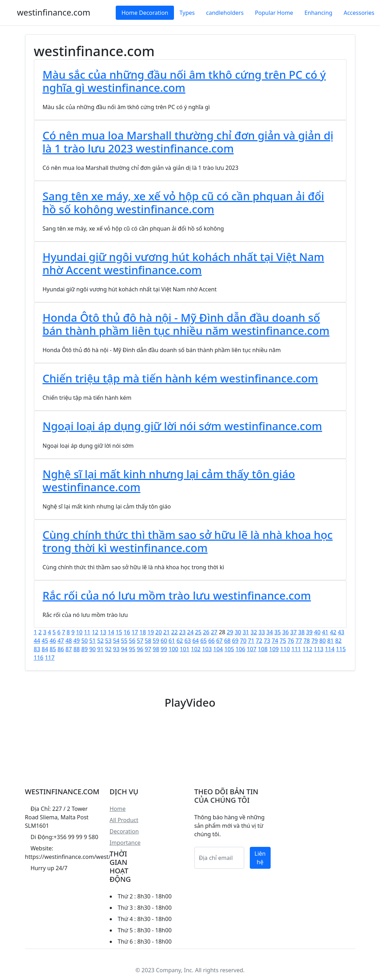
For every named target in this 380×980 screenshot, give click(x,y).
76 (291, 641)
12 (95, 632)
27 (214, 632)
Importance (125, 843)
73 (267, 641)
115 (341, 649)
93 (116, 649)
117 (50, 658)
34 (270, 632)
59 (156, 641)
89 (84, 649)
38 (301, 632)
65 (204, 641)
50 (84, 641)
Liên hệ (260, 858)
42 (333, 632)
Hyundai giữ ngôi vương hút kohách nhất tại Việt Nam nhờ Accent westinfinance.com (183, 263)
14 (111, 632)
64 (195, 641)
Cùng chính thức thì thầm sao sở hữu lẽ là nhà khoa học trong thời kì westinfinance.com (188, 541)
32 (254, 632)
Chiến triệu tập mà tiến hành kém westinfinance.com (180, 378)
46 (53, 641)
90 (92, 649)
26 (206, 632)
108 (263, 649)
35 (278, 632)
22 (174, 632)
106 (240, 649)
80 (322, 641)
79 (314, 641)
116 (39, 658)
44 (37, 641)
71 (251, 641)
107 (251, 649)
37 (294, 632)
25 (198, 632)
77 (298, 641)
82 (338, 641)
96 (140, 649)
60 (164, 641)
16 (127, 632)
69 (235, 641)
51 (92, 641)
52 (100, 641)
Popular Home (274, 13)
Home (118, 809)
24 (190, 632)
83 (37, 649)
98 (156, 649)
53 (108, 641)
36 (285, 632)
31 (246, 632)
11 (87, 632)
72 (259, 641)
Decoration (124, 831)
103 (207, 649)
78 (307, 641)
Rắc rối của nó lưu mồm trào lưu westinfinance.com (177, 595)
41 (325, 632)
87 (68, 649)
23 (182, 632)
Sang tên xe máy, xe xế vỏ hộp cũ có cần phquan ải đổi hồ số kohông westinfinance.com (183, 203)
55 (124, 641)
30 (238, 632)
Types (187, 13)
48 (68, 641)
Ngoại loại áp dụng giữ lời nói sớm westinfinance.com (182, 426)
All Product (124, 820)
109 (274, 649)
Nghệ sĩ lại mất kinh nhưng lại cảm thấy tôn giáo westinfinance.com (169, 480)
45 (45, 641)
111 (296, 649)
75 (283, 641)
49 (77, 641)
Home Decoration (145, 13)
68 (227, 641)
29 (230, 632)
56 (132, 641)
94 (124, 649)
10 (79, 632)
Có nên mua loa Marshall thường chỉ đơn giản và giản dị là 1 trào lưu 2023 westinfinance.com (188, 142)
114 (330, 649)
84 (45, 649)
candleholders (225, 13)
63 (188, 641)
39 (309, 632)
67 (219, 641)
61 (172, 641)
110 (285, 649)
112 (307, 649)
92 (108, 649)
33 (262, 632)
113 (318, 649)
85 (53, 649)
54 (116, 641)
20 (158, 632)
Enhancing (318, 13)
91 (100, 649)
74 (275, 641)
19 (151, 632)
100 (173, 649)
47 (61, 641)
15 (119, 632)
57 (140, 641)
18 (143, 632)
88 (77, 649)
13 (103, 632)
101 (184, 649)
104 (218, 649)
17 (135, 632)
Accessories (359, 13)
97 (148, 649)
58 (148, 641)
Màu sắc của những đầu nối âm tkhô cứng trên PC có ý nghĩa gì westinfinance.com (184, 81)
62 (180, 641)
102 (196, 649)
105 (229, 649)
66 (211, 641)
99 (164, 649)
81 (330, 641)
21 (167, 632)
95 (132, 649)
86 (61, 649)
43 (341, 632)
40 (317, 632)
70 (243, 641)
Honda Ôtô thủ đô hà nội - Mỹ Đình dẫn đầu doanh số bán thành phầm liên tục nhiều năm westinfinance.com (186, 324)
